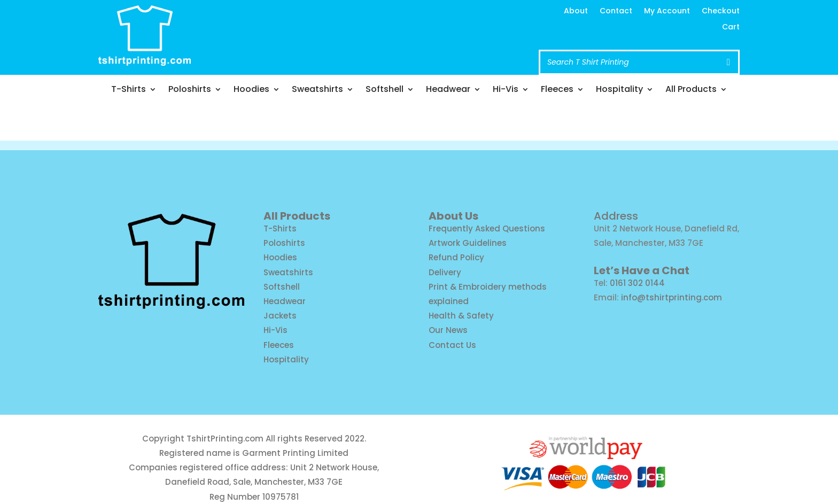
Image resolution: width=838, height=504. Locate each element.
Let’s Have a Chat (642, 270)
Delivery (445, 272)
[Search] (728, 62)
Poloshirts (190, 90)
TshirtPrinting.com (225, 439)
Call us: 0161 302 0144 (378, 43)
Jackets (280, 316)
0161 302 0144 (637, 283)
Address (616, 216)
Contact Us (452, 345)
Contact (616, 11)
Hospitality (619, 90)
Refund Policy (456, 257)
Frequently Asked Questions (487, 228)
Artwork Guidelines (468, 243)
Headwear (448, 90)
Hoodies (251, 90)
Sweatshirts (317, 90)
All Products (691, 90)
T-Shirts (129, 90)
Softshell (385, 90)
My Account (667, 11)
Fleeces (557, 90)
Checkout (721, 11)
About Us (453, 216)
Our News (448, 330)
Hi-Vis (506, 90)
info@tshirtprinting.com (386, 22)
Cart (731, 28)
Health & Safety (461, 316)
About (576, 11)
